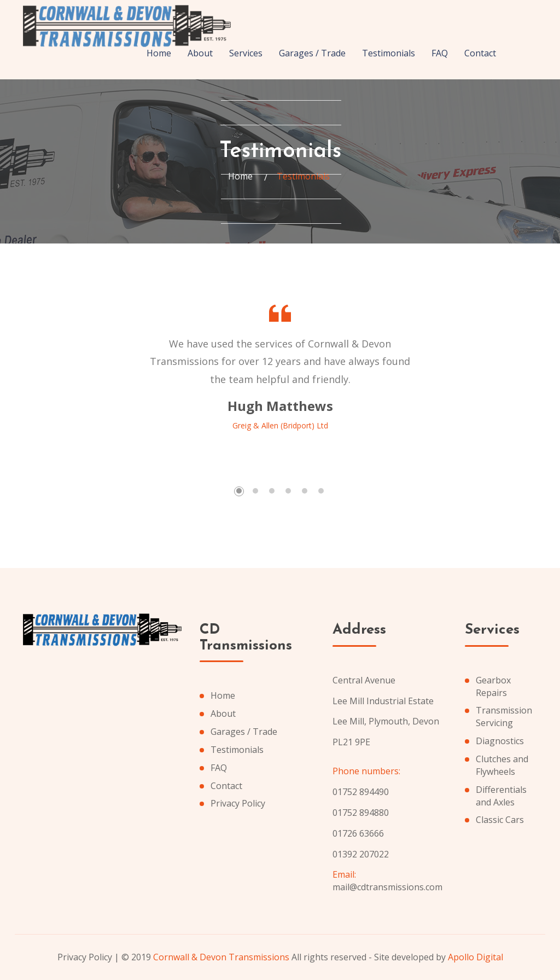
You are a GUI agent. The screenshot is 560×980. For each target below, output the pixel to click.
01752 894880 (361, 813)
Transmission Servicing (504, 717)
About (200, 53)
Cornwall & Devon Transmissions (221, 957)
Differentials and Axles (501, 796)
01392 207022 (361, 854)
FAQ (440, 53)
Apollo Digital (476, 957)
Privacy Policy (238, 803)
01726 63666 (358, 833)
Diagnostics (500, 741)
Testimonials (389, 53)
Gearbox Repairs (493, 686)
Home (159, 53)
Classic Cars (500, 820)
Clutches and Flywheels (502, 765)
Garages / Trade (312, 53)
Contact (480, 53)
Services (246, 53)
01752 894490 (361, 792)
